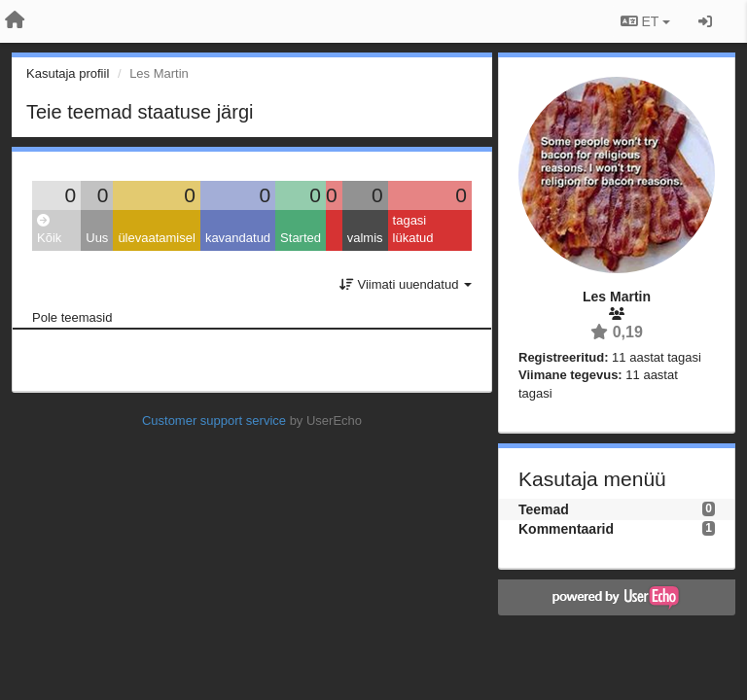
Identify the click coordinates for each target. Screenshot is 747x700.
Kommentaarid (566, 529)
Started (301, 238)
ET (645, 21)
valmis (365, 238)
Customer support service (214, 420)
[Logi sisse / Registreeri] (705, 21)
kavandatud (238, 238)
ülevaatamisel (157, 238)
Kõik (49, 230)
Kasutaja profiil (68, 73)
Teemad (544, 509)
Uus (97, 238)
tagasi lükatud (413, 229)
